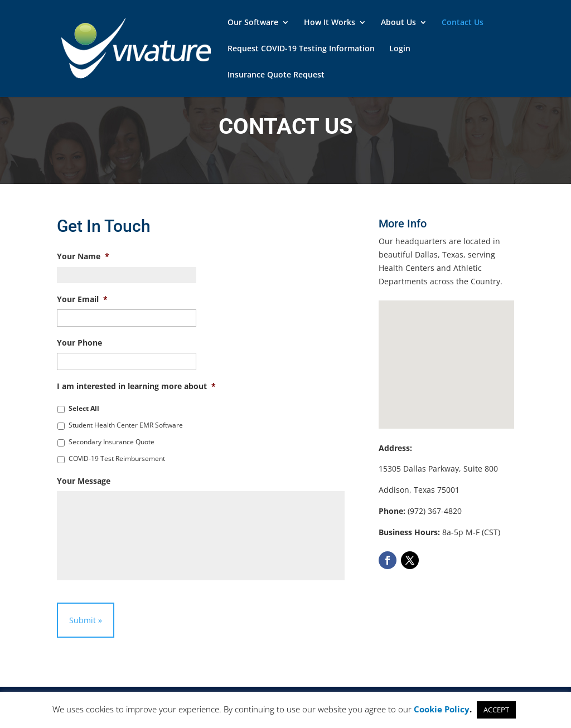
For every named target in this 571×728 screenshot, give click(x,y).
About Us (398, 23)
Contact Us (463, 23)
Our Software (253, 23)
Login (400, 49)
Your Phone (79, 343)
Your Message (84, 481)
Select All (84, 408)
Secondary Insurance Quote (112, 442)
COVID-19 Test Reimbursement (117, 458)
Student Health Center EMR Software (126, 425)
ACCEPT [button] (496, 710)
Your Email (82, 299)
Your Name (83, 256)
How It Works (330, 23)
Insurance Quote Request (276, 75)
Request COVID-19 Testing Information (301, 49)
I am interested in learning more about (136, 386)
